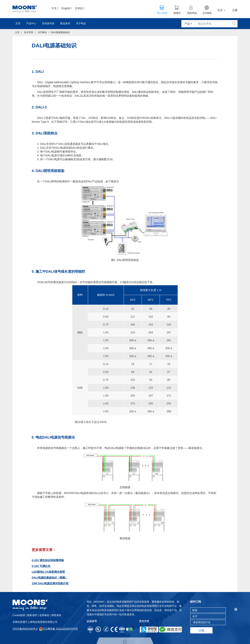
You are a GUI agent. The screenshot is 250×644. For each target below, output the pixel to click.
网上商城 (162, 13)
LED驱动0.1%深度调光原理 (48, 572)
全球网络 (207, 13)
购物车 (177, 13)
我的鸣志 (192, 13)
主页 (18, 23)
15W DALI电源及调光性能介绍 (50, 583)
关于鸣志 (81, 23)
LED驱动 (42, 32)
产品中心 (31, 23)
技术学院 (29, 32)
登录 (221, 10)
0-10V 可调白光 (41, 566)
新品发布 (65, 23)
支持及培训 (48, 23)
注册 (235, 10)
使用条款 (44, 615)
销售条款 (56, 615)
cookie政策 (19, 615)
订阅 (201, 630)
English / (67, 8)
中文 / (55, 8)
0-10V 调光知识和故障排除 (48, 560)
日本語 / (80, 8)
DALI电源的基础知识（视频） (50, 578)
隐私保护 (32, 615)
